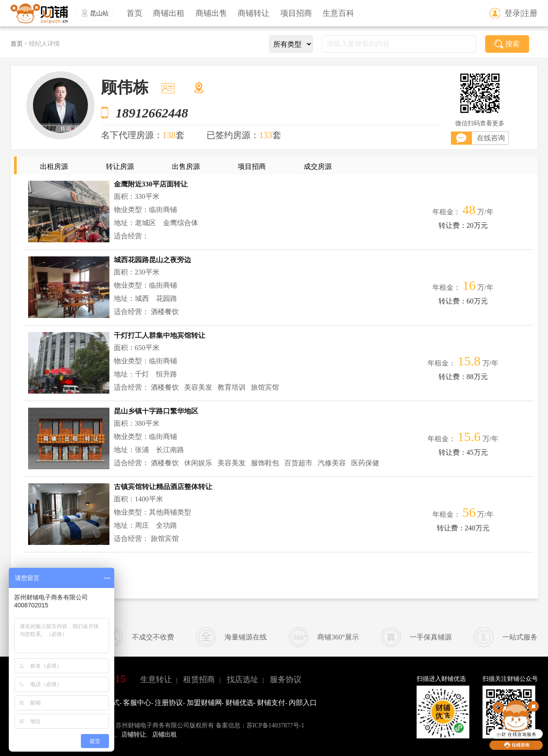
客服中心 (137, 703)
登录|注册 (521, 13)
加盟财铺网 (204, 703)
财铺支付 (271, 703)
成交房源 (318, 166)
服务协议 (286, 679)
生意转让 (156, 679)
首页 (134, 13)
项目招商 (296, 13)
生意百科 (338, 13)
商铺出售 (211, 13)
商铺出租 (169, 13)
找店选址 (243, 679)
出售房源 (186, 166)
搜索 (507, 44)
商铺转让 (254, 13)
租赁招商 (199, 679)
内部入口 (303, 703)
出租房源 (54, 166)
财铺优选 (240, 703)
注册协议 (169, 703)
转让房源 (120, 166)
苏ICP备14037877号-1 (275, 725)
